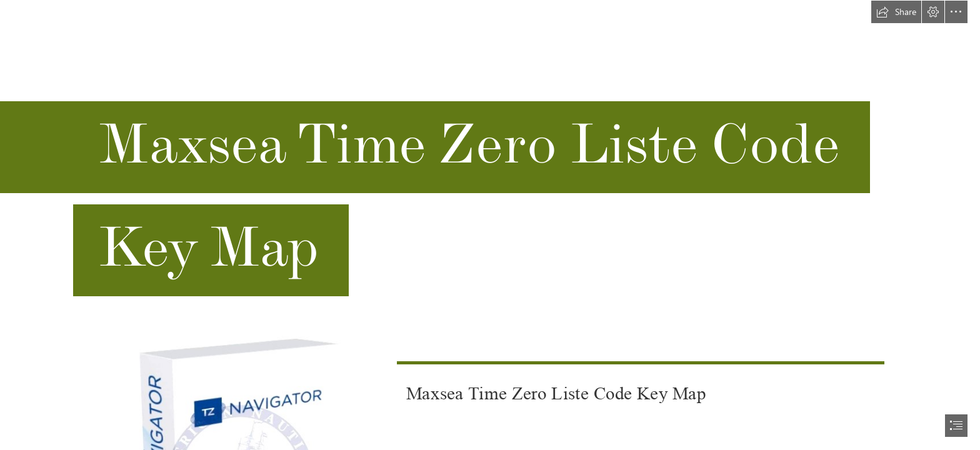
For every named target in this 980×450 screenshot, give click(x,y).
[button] (896, 12)
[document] (490, 225)
